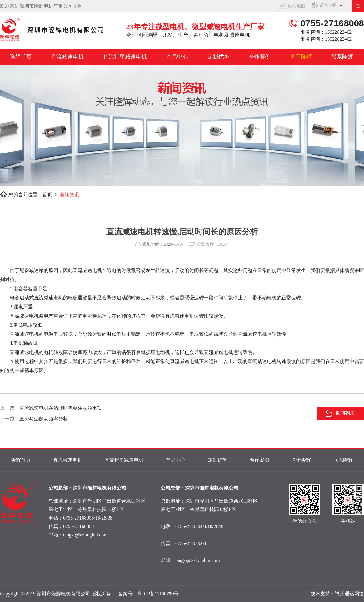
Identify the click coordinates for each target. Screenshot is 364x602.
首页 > (51, 195)
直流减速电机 (67, 57)
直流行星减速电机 (125, 57)
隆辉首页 (21, 57)
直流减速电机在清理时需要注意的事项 (61, 408)
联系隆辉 (342, 57)
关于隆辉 (301, 57)
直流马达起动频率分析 (44, 419)
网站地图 (297, 6)
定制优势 (218, 57)
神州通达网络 (349, 594)
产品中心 (177, 57)
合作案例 (260, 57)
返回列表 (345, 413)
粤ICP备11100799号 (158, 594)
